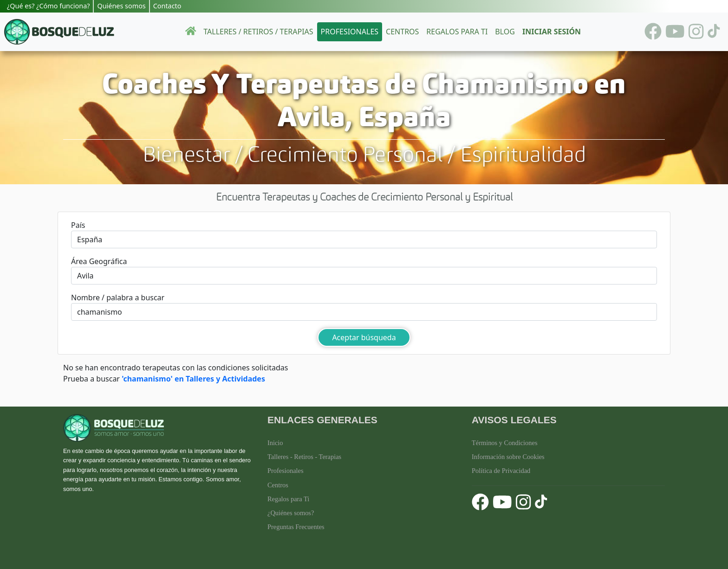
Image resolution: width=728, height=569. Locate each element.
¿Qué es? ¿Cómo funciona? (48, 6)
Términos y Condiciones (505, 443)
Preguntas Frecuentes (296, 527)
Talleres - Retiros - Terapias (304, 457)
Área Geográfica (99, 261)
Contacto (167, 6)
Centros (402, 32)
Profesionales (350, 32)
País (78, 225)
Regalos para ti (457, 32)
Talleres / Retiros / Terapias (258, 32)
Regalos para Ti (288, 499)
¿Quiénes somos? (291, 513)
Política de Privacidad (501, 471)
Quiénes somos (121, 6)
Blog (505, 32)
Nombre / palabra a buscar (118, 297)
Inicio (275, 443)
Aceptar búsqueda (364, 337)
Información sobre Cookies (508, 457)
